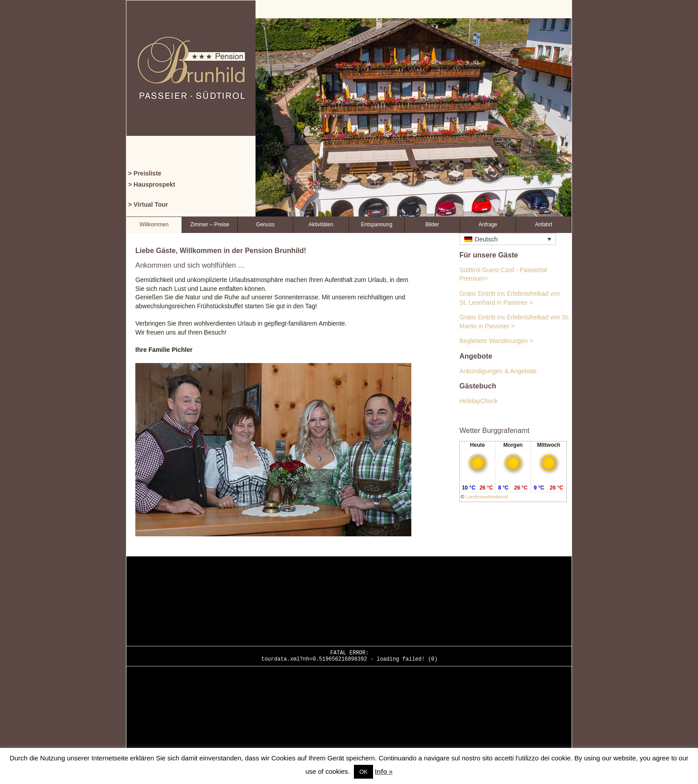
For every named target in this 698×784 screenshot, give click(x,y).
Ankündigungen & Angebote (498, 371)
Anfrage (488, 225)
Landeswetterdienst (487, 497)
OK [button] (363, 772)
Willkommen (154, 225)
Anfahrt (544, 225)
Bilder (432, 225)
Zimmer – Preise (210, 225)
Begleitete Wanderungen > (496, 341)
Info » (384, 771)
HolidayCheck (479, 401)
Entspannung (377, 225)
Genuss (265, 225)
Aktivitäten (321, 225)
